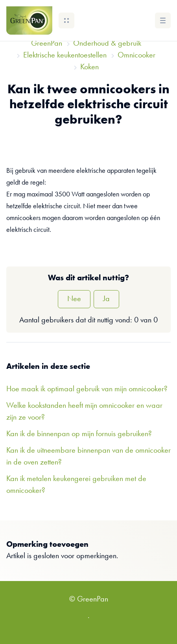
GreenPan (47, 44)
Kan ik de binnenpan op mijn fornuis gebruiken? (79, 434)
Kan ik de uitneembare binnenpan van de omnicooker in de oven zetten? (88, 457)
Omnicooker (136, 56)
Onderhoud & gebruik (107, 44)
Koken (89, 67)
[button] (66, 20)
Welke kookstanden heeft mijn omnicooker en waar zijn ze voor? (84, 412)
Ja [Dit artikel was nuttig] (106, 299)
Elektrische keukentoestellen (65, 56)
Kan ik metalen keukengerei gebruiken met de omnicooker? (76, 485)
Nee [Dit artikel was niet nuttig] (74, 299)
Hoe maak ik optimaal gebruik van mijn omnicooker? (87, 389)
